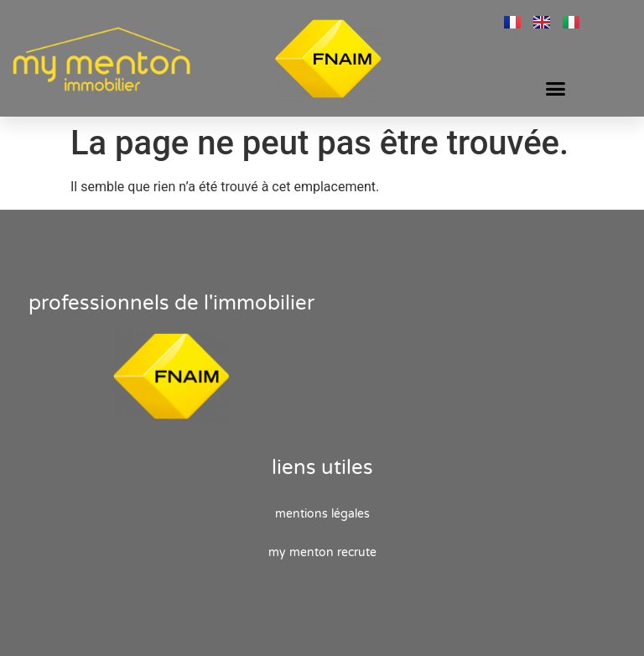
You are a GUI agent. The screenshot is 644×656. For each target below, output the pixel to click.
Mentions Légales (322, 514)
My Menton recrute (322, 552)
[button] (556, 88)
